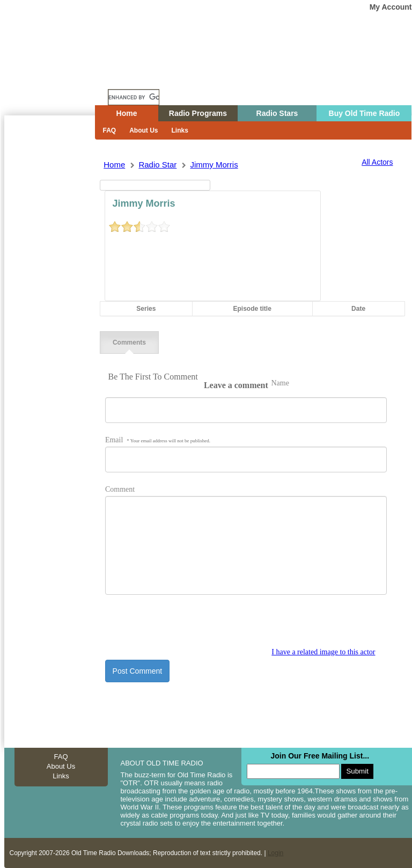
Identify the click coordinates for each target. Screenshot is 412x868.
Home (57, 77)
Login (275, 853)
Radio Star (157, 165)
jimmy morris (214, 165)
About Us (144, 130)
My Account (391, 7)
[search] (134, 97)
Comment (120, 489)
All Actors (377, 162)
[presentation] (187, 627)
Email (158, 440)
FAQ (110, 130)
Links (180, 130)
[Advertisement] (49, 309)
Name (280, 383)
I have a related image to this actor (323, 652)
